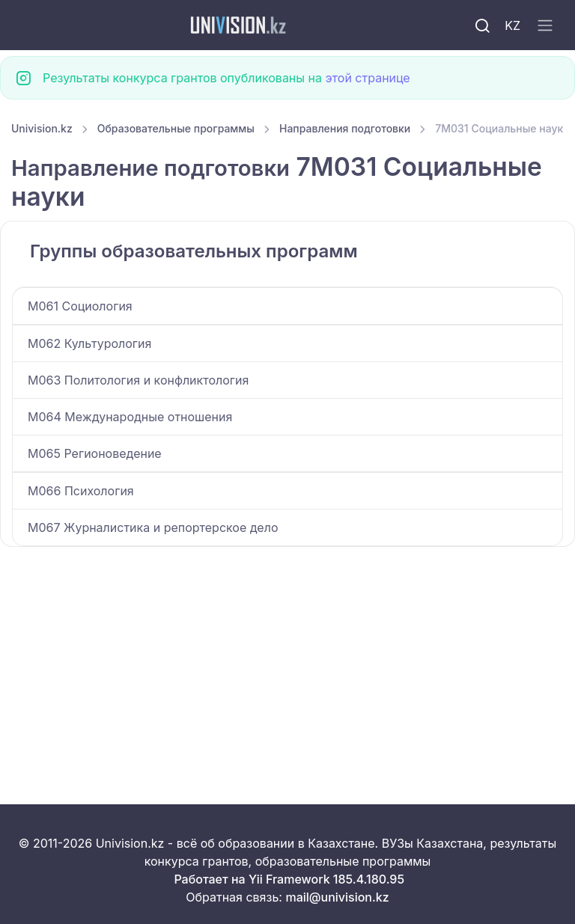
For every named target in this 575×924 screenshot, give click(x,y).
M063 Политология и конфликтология (138, 380)
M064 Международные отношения (130, 417)
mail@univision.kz (337, 897)
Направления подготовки (345, 128)
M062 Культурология (89, 343)
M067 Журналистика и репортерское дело (153, 527)
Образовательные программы (176, 128)
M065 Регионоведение (95, 453)
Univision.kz (42, 128)
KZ (512, 25)
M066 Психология (81, 491)
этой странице (367, 78)
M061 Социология (80, 306)
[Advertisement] (287, 658)
